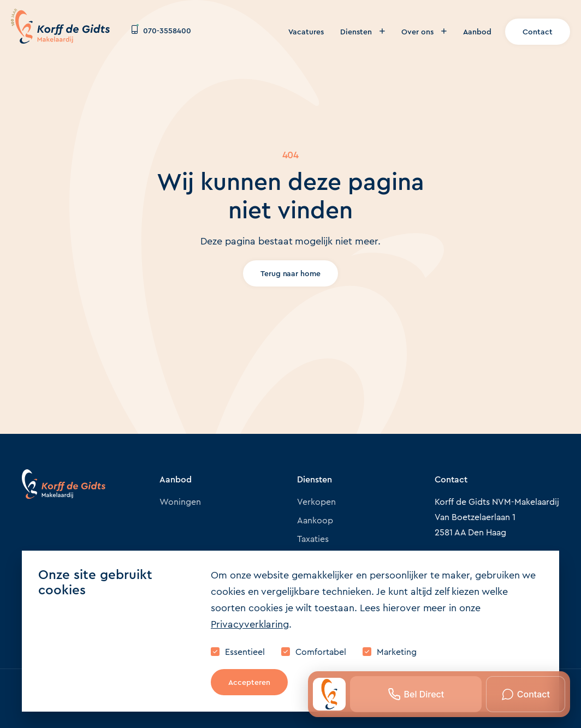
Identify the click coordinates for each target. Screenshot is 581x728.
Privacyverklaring (250, 624)
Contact (538, 32)
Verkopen (316, 502)
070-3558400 (161, 31)
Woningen (180, 502)
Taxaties (313, 539)
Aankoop (315, 520)
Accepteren (249, 682)
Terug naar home (291, 273)
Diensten (363, 32)
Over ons (424, 32)
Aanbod (477, 32)
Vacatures (306, 32)
